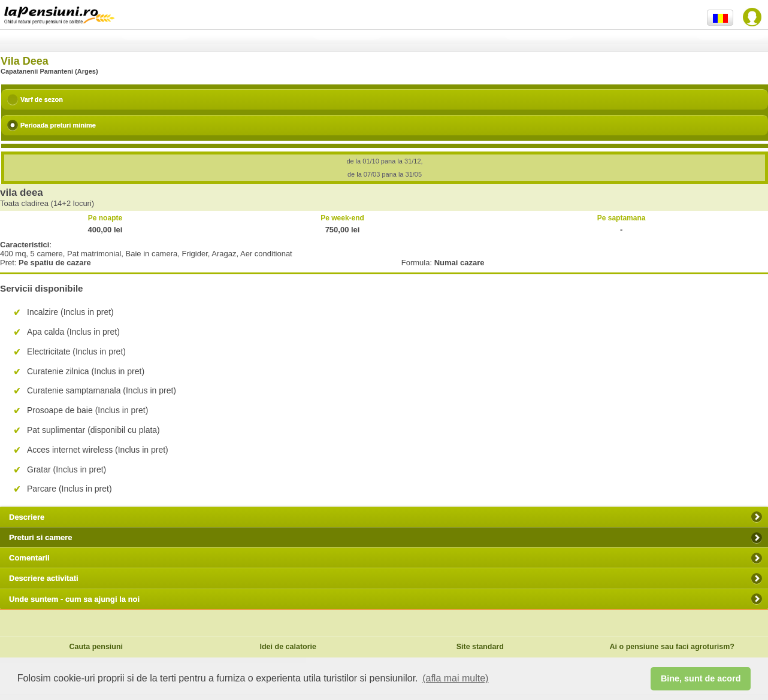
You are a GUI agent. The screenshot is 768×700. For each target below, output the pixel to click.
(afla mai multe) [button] (455, 678)
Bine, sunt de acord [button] (701, 678)
